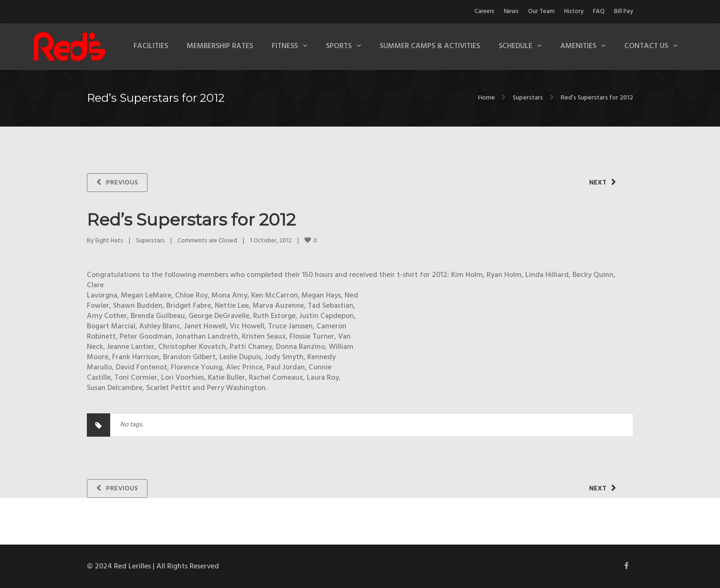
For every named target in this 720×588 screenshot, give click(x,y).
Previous (122, 183)
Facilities (151, 46)
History (574, 11)
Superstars (528, 98)
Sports (339, 46)
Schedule (515, 46)
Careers (484, 11)
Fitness (285, 46)
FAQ (599, 11)
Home (487, 98)
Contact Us (646, 46)
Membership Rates (220, 46)
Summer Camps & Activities (430, 46)
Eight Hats (109, 241)
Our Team (541, 11)
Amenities (578, 46)
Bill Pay (624, 11)
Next (598, 183)
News (511, 11)
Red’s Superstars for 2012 (191, 220)
